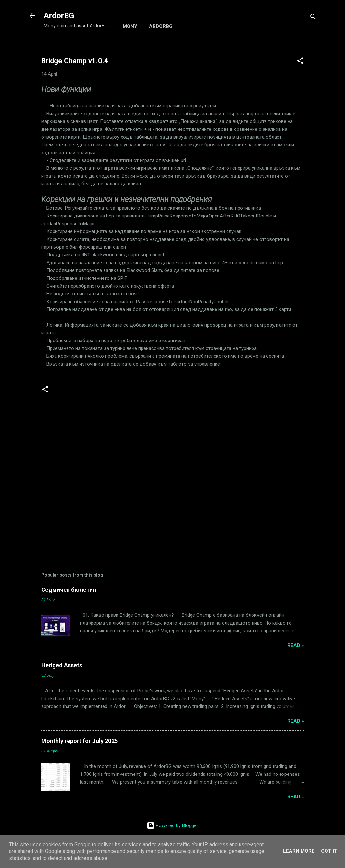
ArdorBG (59, 16)
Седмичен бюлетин (69, 590)
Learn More (299, 851)
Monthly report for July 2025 (80, 741)
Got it (329, 851)
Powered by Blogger (172, 825)
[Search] (313, 18)
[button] (300, 62)
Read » (296, 645)
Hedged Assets (62, 665)
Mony (130, 26)
